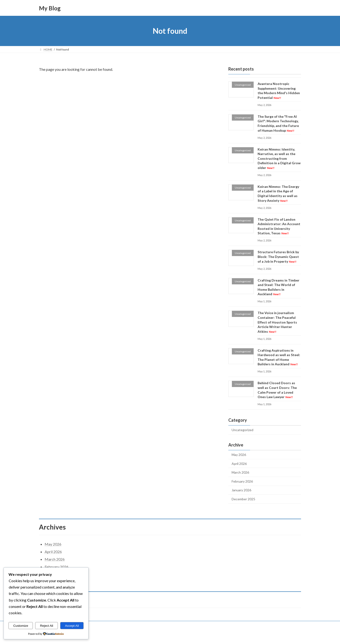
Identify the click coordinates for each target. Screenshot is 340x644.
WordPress (149, 636)
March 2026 (240, 472)
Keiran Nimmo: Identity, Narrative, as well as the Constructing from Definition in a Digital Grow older (279, 158)
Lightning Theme (170, 636)
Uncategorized (242, 430)
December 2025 (243, 499)
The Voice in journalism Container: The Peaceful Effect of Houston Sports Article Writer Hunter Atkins (277, 322)
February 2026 (242, 481)
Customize (21, 626)
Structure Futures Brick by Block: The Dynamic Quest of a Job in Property (278, 257)
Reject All (47, 626)
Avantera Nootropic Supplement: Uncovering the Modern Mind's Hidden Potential (279, 91)
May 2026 (239, 455)
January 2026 (241, 490)
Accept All (72, 626)
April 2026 (239, 464)
